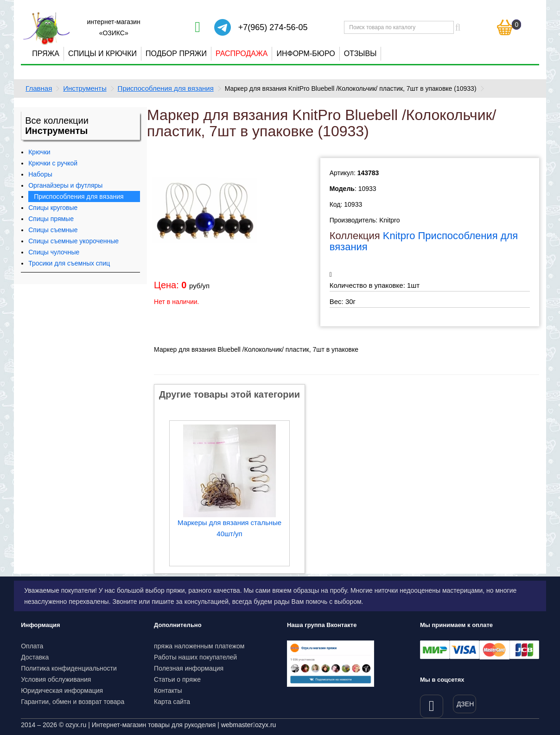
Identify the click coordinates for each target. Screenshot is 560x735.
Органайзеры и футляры (65, 185)
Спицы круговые (53, 208)
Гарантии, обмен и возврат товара (73, 702)
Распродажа (242, 54)
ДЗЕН (465, 704)
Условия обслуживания (56, 679)
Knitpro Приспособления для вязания (424, 241)
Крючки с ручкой (53, 163)
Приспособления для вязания (166, 88)
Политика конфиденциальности (69, 668)
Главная (39, 88)
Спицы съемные (53, 230)
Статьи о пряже (177, 679)
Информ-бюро (305, 54)
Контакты (168, 691)
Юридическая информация (62, 691)
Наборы (40, 174)
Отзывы (360, 54)
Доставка (35, 657)
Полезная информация (189, 668)
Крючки (39, 152)
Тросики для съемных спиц (69, 263)
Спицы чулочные (54, 252)
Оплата (32, 646)
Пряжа (46, 54)
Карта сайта (172, 702)
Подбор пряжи (176, 54)
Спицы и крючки (102, 54)
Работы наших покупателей (195, 657)
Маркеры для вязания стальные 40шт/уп (229, 528)
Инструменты (85, 88)
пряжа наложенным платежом (199, 646)
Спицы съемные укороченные (73, 241)
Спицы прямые (51, 219)
